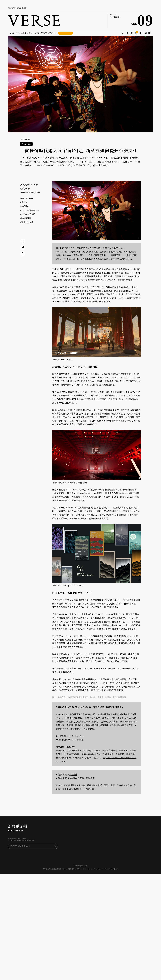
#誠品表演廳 (26, 218)
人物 (12, 33)
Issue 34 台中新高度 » (115, 16)
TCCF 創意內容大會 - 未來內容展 (72, 248)
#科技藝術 (25, 206)
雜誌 (37, 33)
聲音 (31, 33)
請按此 (74, 775)
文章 (18, 33)
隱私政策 (84, 866)
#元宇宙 (24, 202)
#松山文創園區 (27, 198)
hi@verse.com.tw (87, 869)
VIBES (44, 33)
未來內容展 (103, 377)
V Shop (53, 33)
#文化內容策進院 (28, 214)
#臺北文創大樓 (27, 222)
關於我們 (77, 866)
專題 (24, 33)
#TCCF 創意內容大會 (30, 210)
